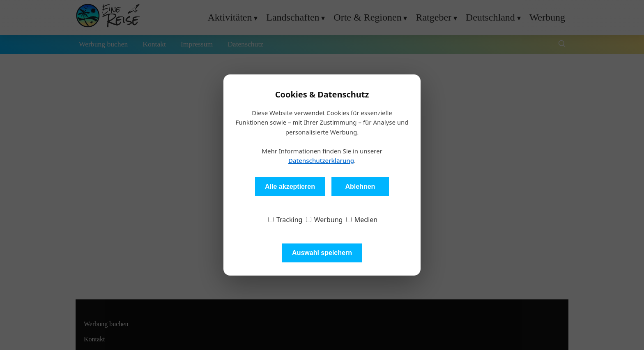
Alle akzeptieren (290, 187)
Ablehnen (360, 187)
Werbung (324, 220)
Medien (362, 220)
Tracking (285, 220)
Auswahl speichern (322, 253)
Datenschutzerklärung (321, 160)
